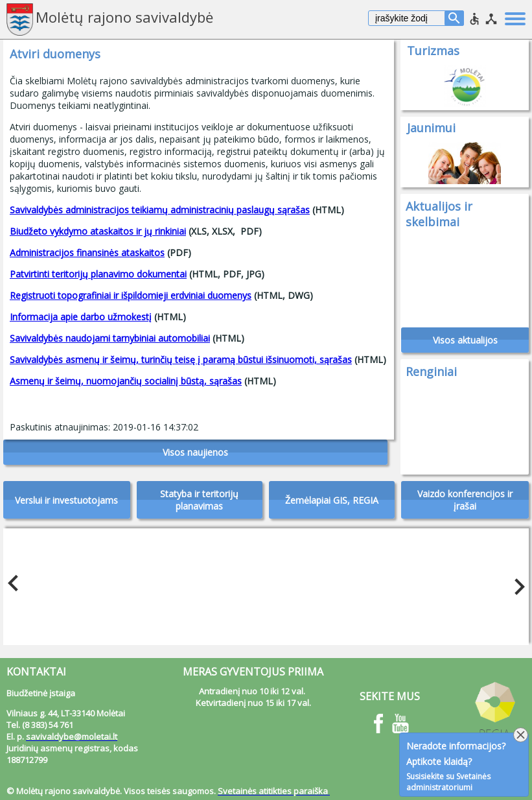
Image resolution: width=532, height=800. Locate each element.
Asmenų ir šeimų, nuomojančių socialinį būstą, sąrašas (126, 381)
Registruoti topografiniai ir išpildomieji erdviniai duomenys (131, 295)
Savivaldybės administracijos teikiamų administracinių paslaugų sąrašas (160, 210)
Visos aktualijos (465, 340)
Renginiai (431, 371)
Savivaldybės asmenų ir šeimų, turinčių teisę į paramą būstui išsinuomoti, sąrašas (181, 359)
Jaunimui (431, 128)
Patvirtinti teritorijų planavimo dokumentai (98, 274)
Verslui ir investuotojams (66, 500)
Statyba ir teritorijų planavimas (199, 500)
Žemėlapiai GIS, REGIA (332, 500)
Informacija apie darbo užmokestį (81, 317)
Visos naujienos (195, 452)
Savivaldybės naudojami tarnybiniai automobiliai (110, 338)
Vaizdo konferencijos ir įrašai (465, 500)
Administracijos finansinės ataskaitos (87, 253)
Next (516, 583)
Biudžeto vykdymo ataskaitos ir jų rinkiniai (98, 231)
